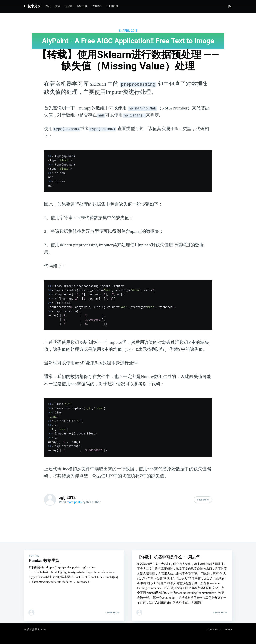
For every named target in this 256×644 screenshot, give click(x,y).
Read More (203, 500)
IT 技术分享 (32, 6)
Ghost (229, 629)
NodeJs (82, 6)
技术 (58, 6)
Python (97, 6)
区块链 (69, 6)
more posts (74, 502)
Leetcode (112, 6)
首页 (48, 6)
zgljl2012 (67, 498)
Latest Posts (214, 629)
